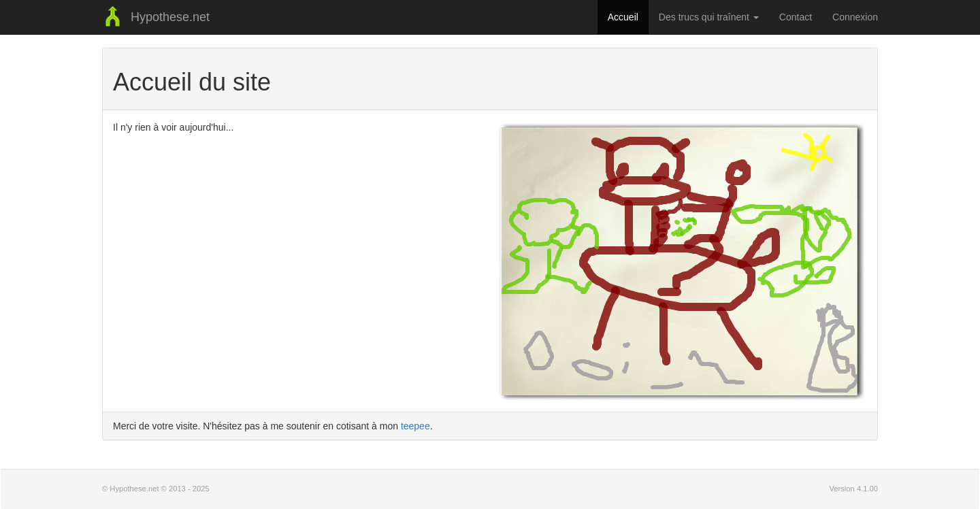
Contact (796, 17)
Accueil (623, 17)
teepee (415, 426)
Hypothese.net (156, 17)
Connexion (855, 17)
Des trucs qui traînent (709, 17)
